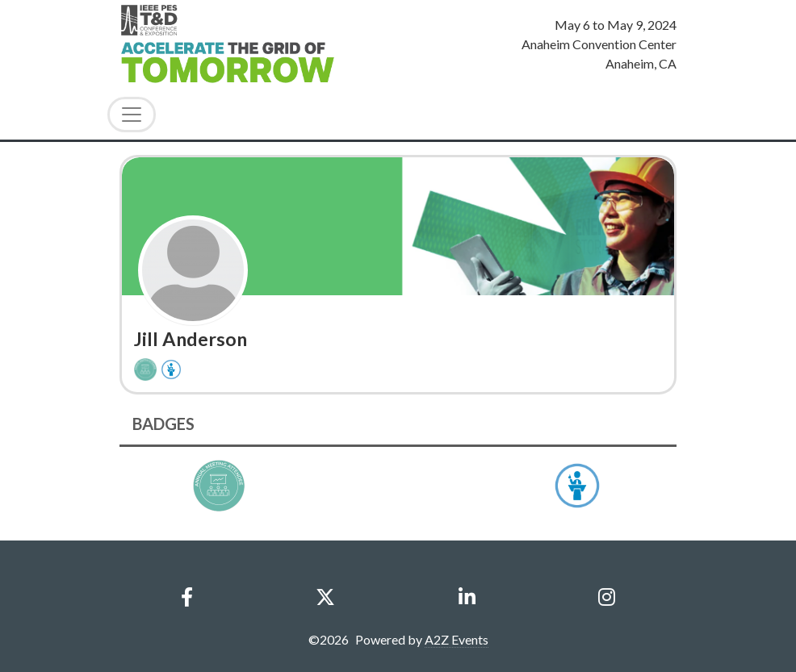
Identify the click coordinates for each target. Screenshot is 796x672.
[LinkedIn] (467, 597)
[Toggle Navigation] (132, 115)
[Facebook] (187, 597)
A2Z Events (457, 639)
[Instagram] (606, 597)
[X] (326, 597)
